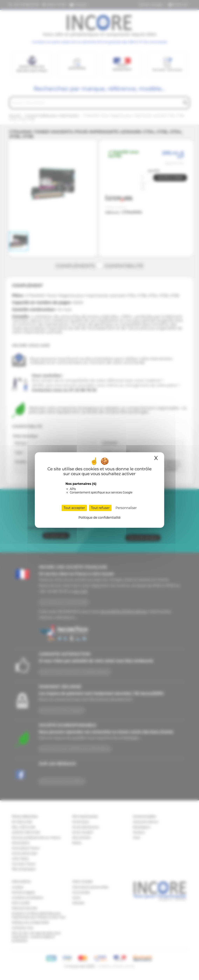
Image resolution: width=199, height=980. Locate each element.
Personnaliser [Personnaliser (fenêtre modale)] (126, 508)
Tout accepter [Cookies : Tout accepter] (74, 508)
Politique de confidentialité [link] (99, 518)
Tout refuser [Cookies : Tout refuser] (100, 508)
